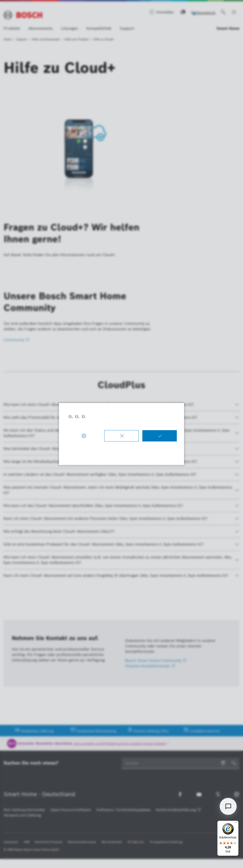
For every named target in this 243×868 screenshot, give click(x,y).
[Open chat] (228, 806)
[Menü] (236, 823)
